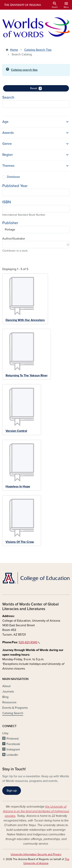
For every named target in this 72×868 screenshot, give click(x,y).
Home (14, 50)
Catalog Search (13, 713)
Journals (8, 692)
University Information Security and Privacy (36, 854)
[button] (36, 122)
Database (13, 177)
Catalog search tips (24, 70)
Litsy (5, 733)
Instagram (13, 749)
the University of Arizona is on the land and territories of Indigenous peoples (36, 811)
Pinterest (13, 739)
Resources (9, 702)
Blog (5, 697)
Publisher (10, 223)
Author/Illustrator (14, 239)
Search (8, 97)
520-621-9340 (29, 642)
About (6, 686)
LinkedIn (12, 755)
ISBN (7, 202)
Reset (41, 88)
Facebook (13, 744)
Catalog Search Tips (38, 50)
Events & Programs (15, 708)
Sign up (12, 791)
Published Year (15, 186)
